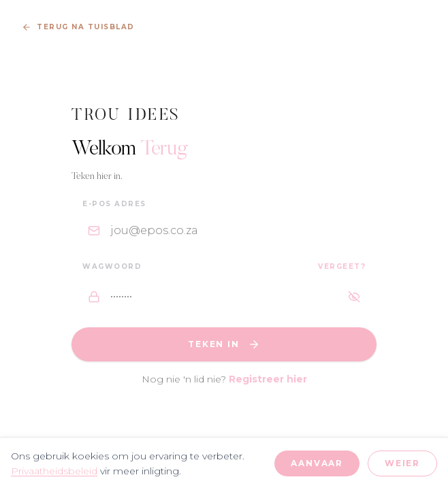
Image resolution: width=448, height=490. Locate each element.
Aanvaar (317, 463)
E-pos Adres (114, 204)
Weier (402, 463)
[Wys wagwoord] (354, 297)
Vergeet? (342, 266)
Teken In (224, 344)
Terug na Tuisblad (78, 27)
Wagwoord (112, 266)
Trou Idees (126, 116)
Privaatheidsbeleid (54, 471)
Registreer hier (268, 379)
